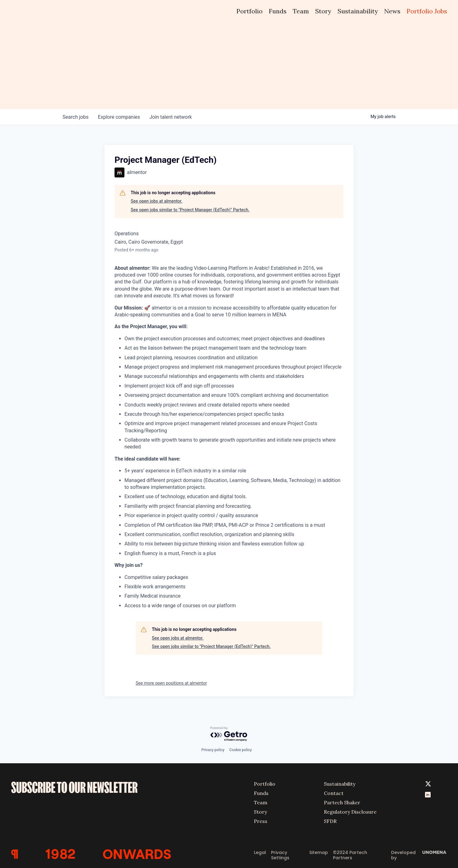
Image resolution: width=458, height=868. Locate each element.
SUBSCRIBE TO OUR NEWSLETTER (74, 787)
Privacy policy (213, 750)
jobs (76, 117)
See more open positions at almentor (171, 683)
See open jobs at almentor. (157, 201)
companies (120, 117)
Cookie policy (241, 750)
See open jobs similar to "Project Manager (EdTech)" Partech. (190, 210)
